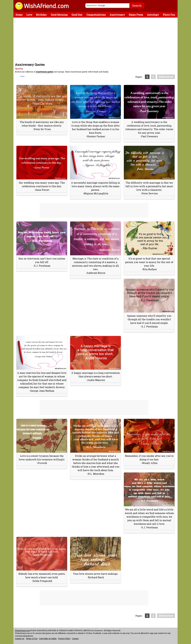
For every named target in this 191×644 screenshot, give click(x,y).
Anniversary (117, 15)
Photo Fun (169, 15)
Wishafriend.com (22, 630)
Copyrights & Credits (48, 638)
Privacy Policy (64, 638)
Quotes (19, 68)
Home (19, 15)
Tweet (22, 76)
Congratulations (96, 15)
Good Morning (59, 15)
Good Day (77, 15)
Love (29, 15)
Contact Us (20, 638)
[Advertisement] (96, 40)
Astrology (153, 15)
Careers (75, 638)
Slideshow (166, 77)
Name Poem (136, 15)
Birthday (41, 15)
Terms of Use (32, 638)
